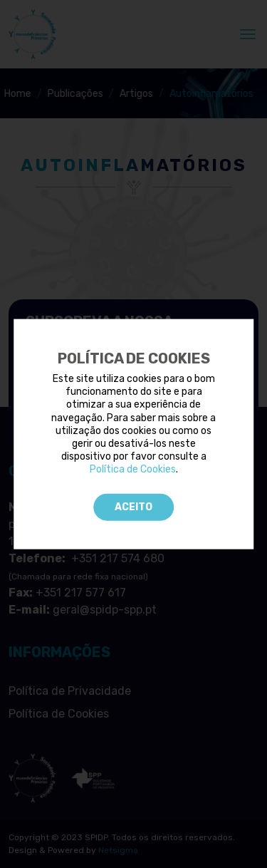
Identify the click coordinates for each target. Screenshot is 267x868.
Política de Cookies (133, 469)
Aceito (133, 506)
